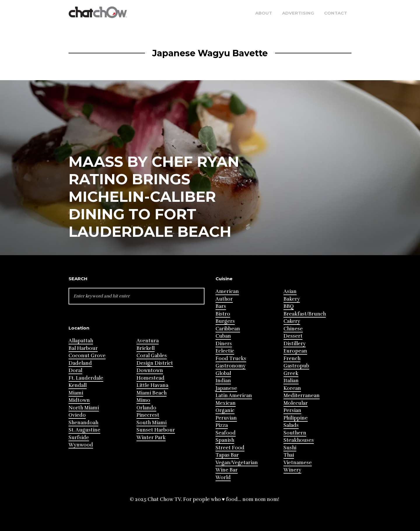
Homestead (150, 378)
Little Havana (152, 385)
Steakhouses (299, 440)
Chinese (293, 329)
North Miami (84, 408)
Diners (224, 344)
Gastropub (296, 366)
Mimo (143, 400)
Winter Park (151, 438)
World (223, 477)
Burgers (225, 321)
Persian (292, 410)
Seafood (226, 433)
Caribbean (228, 329)
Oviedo (77, 415)
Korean (292, 388)
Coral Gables (152, 356)
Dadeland (80, 363)
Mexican (226, 403)
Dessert (293, 336)
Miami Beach (152, 393)
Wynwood (81, 445)
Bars (221, 306)
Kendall (78, 385)
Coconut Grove (87, 356)
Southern (295, 433)
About (264, 13)
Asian (290, 291)
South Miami (152, 423)
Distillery (295, 344)
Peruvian (226, 418)
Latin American (234, 396)
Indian (223, 381)
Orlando (146, 408)
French (292, 359)
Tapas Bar (227, 455)
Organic (225, 410)
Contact (336, 13)
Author (224, 299)
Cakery (292, 321)
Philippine (296, 418)
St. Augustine (84, 430)
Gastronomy (231, 366)
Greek (291, 373)
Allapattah (81, 341)
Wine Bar (227, 470)
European (295, 351)
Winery (292, 470)
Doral (75, 370)
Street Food (230, 448)
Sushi (290, 448)
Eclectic (225, 351)
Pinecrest (148, 415)
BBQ (289, 306)
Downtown (150, 370)
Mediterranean (302, 396)
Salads (291, 425)
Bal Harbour (83, 348)
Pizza (222, 425)
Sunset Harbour (156, 430)
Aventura (148, 341)
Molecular (296, 403)
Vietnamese (298, 463)
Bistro (223, 314)
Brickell (146, 348)
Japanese (226, 388)
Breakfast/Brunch (305, 314)
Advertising (298, 13)
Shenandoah (83, 423)
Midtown (79, 400)
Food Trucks (231, 359)
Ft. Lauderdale (86, 378)
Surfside (79, 438)
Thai (289, 455)
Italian (291, 381)
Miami (76, 393)
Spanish (225, 440)
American (227, 291)
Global (223, 373)
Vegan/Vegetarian (237, 463)
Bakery (292, 299)
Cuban (223, 336)
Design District (155, 363)
